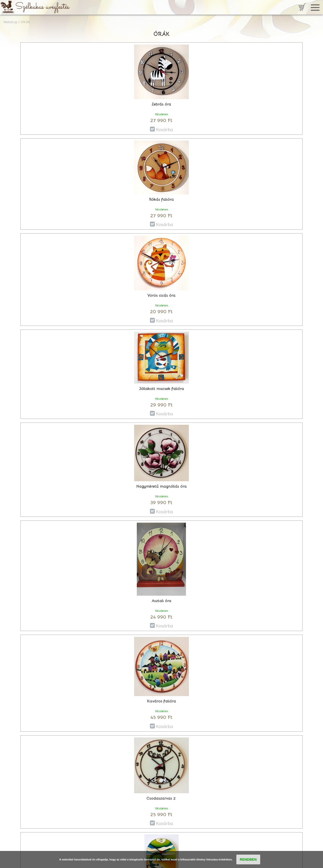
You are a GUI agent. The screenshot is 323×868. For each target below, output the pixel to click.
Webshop (10, 22)
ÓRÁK (25, 22)
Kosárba (164, 129)
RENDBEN (248, 859)
